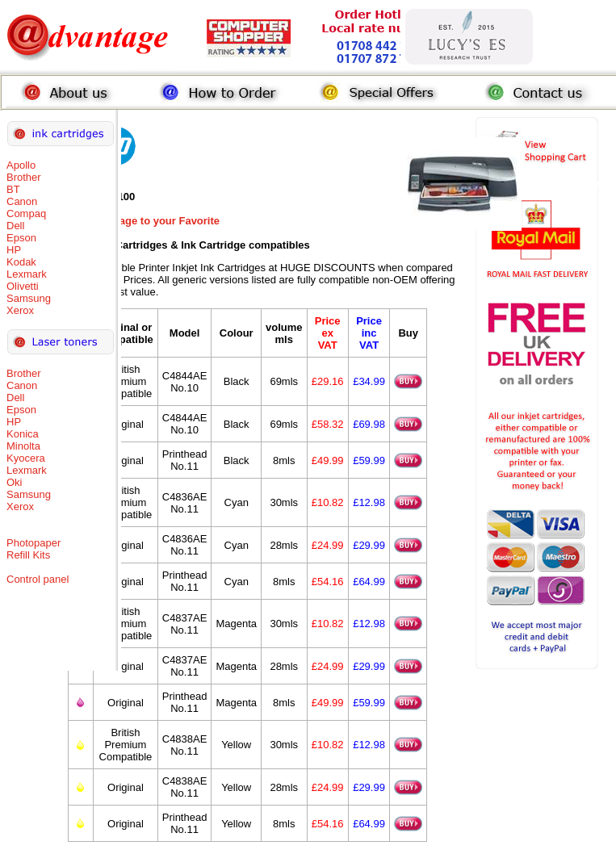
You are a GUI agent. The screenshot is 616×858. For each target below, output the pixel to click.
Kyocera (26, 458)
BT (13, 189)
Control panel (38, 579)
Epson (21, 238)
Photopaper (34, 543)
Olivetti (23, 286)
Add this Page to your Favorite (144, 221)
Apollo (21, 165)
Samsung (29, 298)
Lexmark (27, 274)
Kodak (21, 262)
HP (14, 250)
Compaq (26, 213)
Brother (24, 177)
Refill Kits (28, 555)
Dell (15, 226)
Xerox (20, 310)
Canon (22, 201)
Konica (23, 434)
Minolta (23, 446)
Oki (15, 482)
